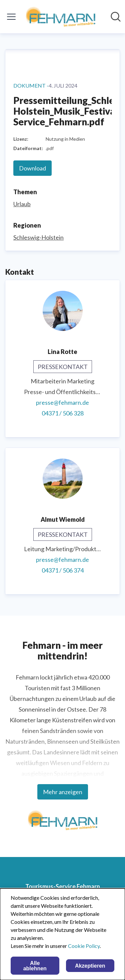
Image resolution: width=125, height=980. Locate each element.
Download (32, 168)
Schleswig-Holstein (38, 237)
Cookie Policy (84, 946)
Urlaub (22, 204)
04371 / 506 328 (63, 413)
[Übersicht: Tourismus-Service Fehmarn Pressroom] (60, 17)
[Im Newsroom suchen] (116, 17)
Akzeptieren (90, 966)
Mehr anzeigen (63, 792)
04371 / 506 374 (63, 570)
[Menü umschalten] (11, 17)
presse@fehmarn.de (62, 402)
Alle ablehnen (35, 966)
